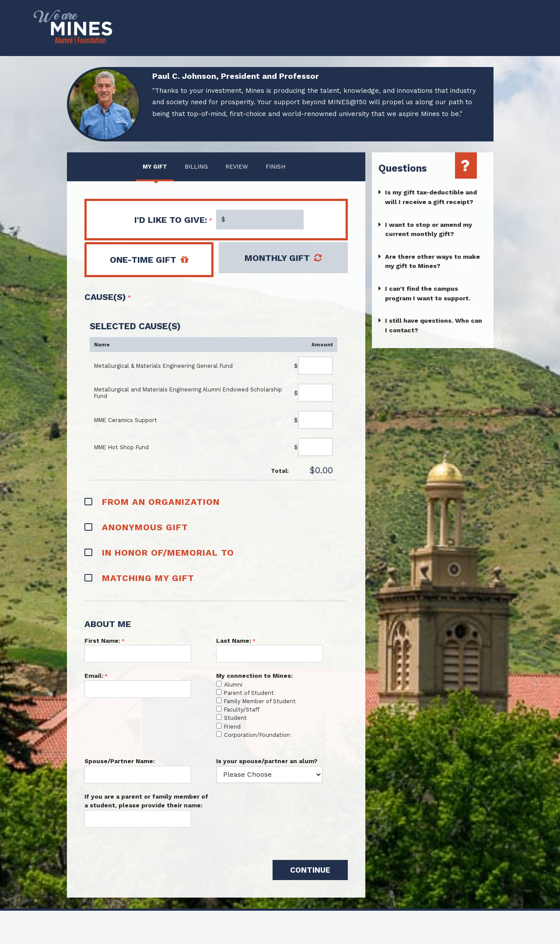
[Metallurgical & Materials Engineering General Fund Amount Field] (315, 366)
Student (235, 718)
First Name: (104, 641)
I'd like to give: (173, 220)
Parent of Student (249, 693)
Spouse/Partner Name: (120, 761)
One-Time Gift (143, 260)
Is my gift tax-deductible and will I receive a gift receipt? (431, 197)
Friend (232, 727)
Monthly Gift (277, 258)
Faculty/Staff (242, 710)
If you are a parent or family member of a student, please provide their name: (146, 801)
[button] (216, 501)
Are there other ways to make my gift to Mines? (432, 261)
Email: (96, 676)
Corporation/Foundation (257, 735)
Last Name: (236, 641)
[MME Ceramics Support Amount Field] (315, 420)
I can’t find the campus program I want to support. (428, 293)
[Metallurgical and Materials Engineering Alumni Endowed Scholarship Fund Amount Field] (315, 393)
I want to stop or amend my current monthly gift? (429, 229)
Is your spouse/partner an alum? (267, 761)
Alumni (233, 685)
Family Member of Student (260, 701)
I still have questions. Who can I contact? (434, 325)
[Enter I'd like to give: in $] (260, 220)
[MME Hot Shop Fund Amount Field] (315, 447)
